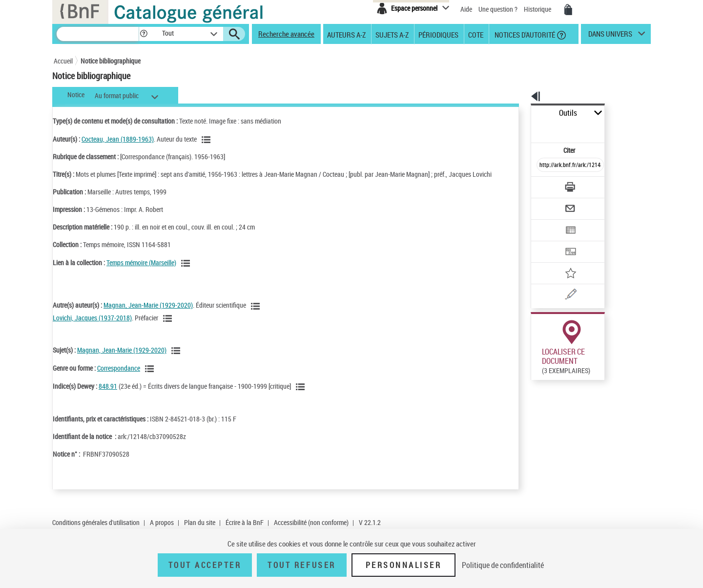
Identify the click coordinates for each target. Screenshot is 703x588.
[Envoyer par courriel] (543, 185)
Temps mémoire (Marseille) (141, 272)
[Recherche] (98, 34)
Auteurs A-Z (346, 34)
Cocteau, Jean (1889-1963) (118, 139)
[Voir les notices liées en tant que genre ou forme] (151, 378)
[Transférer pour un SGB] (547, 223)
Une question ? (498, 9)
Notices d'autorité (524, 34)
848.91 (108, 396)
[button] (144, 34)
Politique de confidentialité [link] (503, 565)
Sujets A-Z (392, 34)
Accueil (63, 61)
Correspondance (119, 378)
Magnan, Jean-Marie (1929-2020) (148, 315)
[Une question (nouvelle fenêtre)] (562, 261)
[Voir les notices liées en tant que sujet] (177, 360)
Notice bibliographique (111, 61)
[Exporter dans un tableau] (550, 204)
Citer (527, 129)
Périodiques (438, 34)
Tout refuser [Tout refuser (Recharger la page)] (301, 565)
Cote (476, 34)
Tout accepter (205, 565)
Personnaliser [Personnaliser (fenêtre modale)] (404, 565)
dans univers (610, 36)
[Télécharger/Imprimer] (545, 166)
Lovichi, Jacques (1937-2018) (92, 327)
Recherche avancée (286, 34)
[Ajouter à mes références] (549, 242)
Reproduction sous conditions (606, 384)
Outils (520, 113)
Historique (538, 9)
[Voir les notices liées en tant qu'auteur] (207, 140)
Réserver (539, 518)
